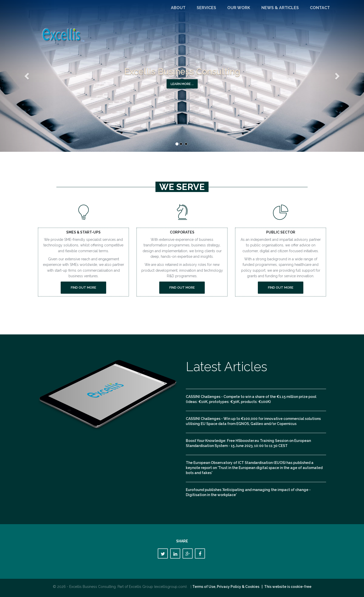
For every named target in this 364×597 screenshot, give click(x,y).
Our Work (239, 8)
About (178, 8)
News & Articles (280, 8)
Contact (320, 8)
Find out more (83, 287)
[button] (27, 76)
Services (206, 8)
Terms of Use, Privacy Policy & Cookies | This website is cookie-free (252, 587)
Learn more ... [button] (182, 84)
